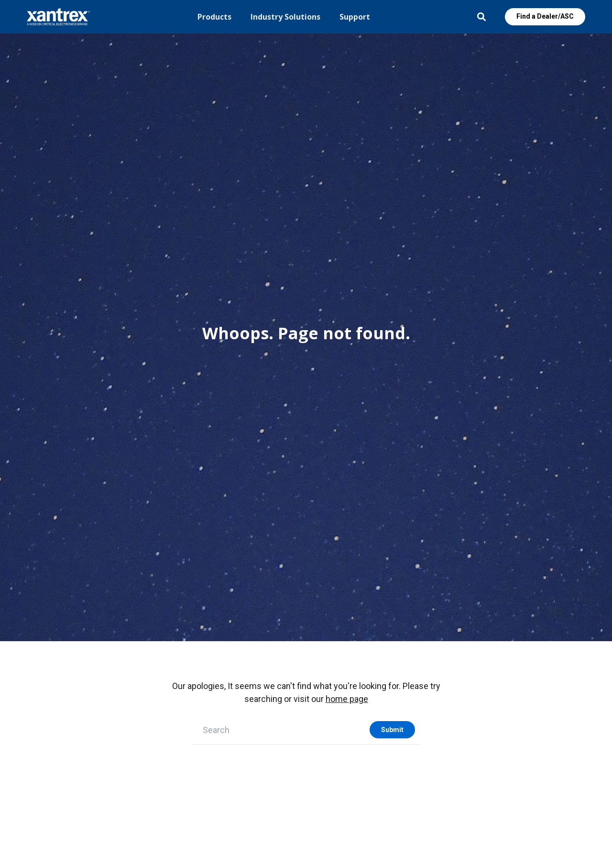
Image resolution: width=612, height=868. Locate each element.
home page (347, 699)
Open (481, 17)
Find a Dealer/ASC (545, 16)
